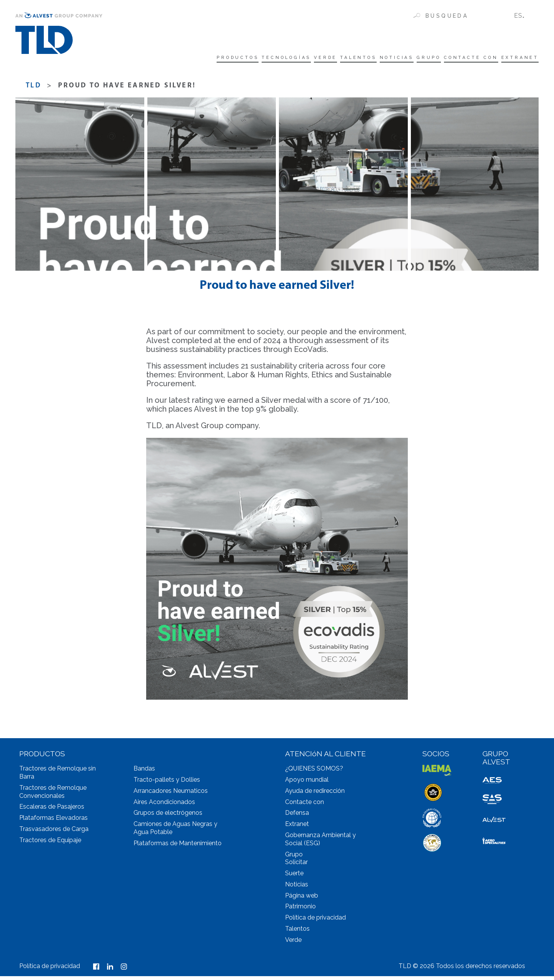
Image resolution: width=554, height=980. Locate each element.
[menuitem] (523, 16)
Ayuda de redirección (315, 795)
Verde (263, 59)
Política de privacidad (315, 921)
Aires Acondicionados (164, 805)
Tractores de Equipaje (50, 844)
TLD (33, 90)
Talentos (306, 59)
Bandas (144, 772)
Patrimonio (300, 910)
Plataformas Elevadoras (53, 822)
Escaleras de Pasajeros (52, 810)
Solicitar (296, 866)
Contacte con (455, 59)
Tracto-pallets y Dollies (167, 783)
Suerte (294, 877)
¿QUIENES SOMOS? (314, 772)
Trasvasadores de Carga (54, 833)
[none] (523, 16)
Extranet (517, 59)
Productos (148, 59)
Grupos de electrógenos (168, 817)
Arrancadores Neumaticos (171, 795)
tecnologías (211, 59)
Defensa (297, 817)
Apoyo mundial (307, 783)
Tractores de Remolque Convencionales (53, 796)
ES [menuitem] (518, 16)
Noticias (356, 59)
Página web (302, 899)
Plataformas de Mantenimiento (178, 847)
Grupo (399, 59)
